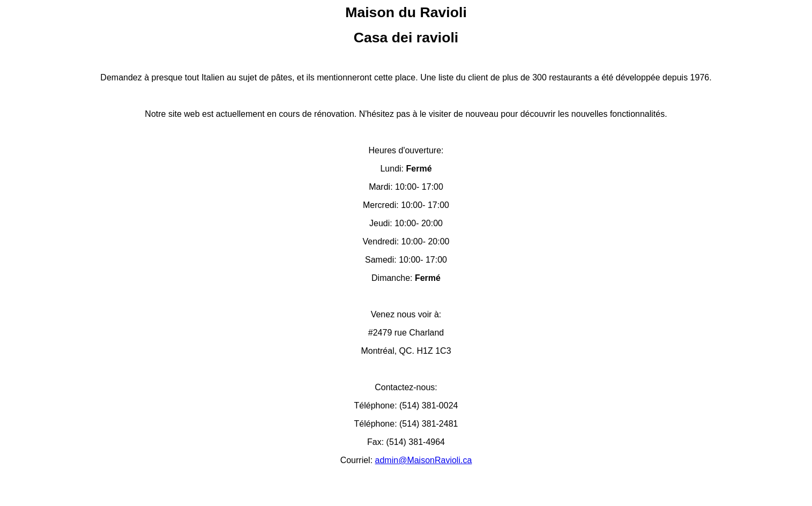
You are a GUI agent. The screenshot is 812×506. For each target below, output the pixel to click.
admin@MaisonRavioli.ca (424, 460)
